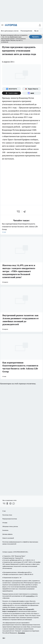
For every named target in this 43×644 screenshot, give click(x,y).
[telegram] (25, 212)
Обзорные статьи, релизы (10, 526)
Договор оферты (7, 534)
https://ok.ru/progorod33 (26, 609)
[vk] (19, 212)
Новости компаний (8, 538)
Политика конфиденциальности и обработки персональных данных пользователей (20, 543)
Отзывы (5, 523)
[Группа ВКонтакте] (11, 89)
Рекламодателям (26, 31)
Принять (36, 37)
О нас (4, 511)
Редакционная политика (10, 519)
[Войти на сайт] (40, 25)
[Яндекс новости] (32, 89)
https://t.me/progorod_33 (10, 611)
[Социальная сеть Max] (32, 93)
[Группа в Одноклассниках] (7, 503)
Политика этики (7, 515)
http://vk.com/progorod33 (10, 609)
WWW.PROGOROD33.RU (20, 552)
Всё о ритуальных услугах (10, 31)
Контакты (5, 530)
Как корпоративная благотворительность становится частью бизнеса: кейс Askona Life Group (21, 228)
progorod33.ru (30, 596)
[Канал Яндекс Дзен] (11, 93)
